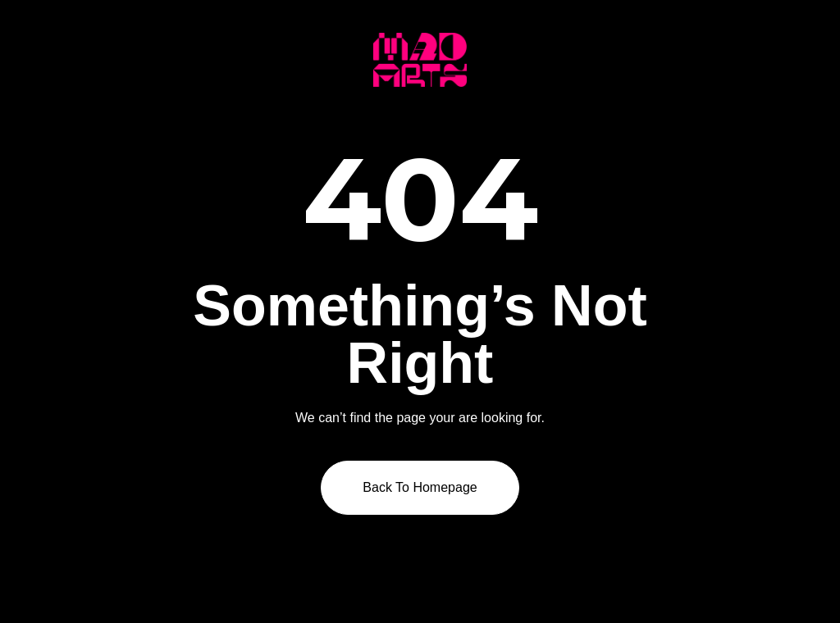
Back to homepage (420, 487)
